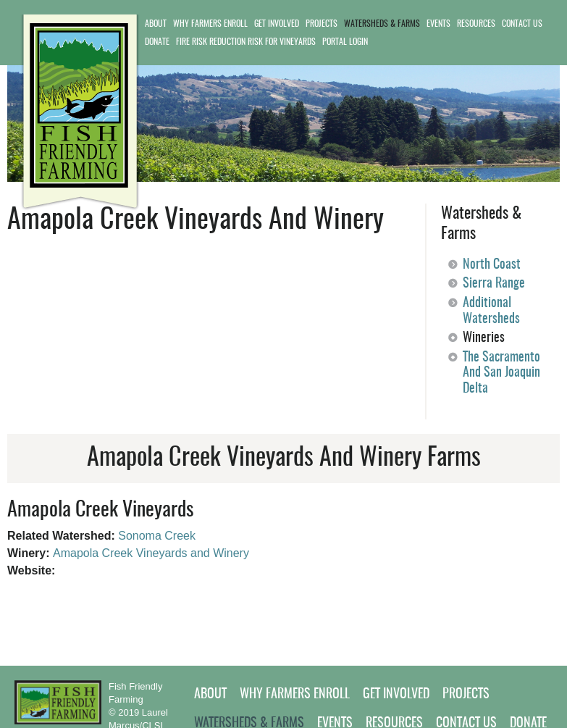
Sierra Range (494, 284)
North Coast (492, 265)
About (156, 24)
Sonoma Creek (157, 536)
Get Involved (277, 24)
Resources (476, 24)
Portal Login (345, 42)
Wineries (484, 338)
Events (438, 24)
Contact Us (522, 24)
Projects (322, 24)
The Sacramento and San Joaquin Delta (501, 373)
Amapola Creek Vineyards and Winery (151, 553)
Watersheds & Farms (382, 24)
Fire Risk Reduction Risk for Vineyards (246, 42)
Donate (157, 42)
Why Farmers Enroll (210, 24)
